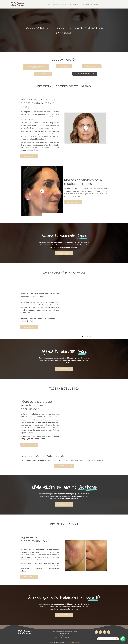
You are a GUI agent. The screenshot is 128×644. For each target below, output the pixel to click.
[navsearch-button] (113, 4)
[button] (67, 307)
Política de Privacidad (73, 640)
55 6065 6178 (64, 633)
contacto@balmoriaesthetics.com (64, 635)
